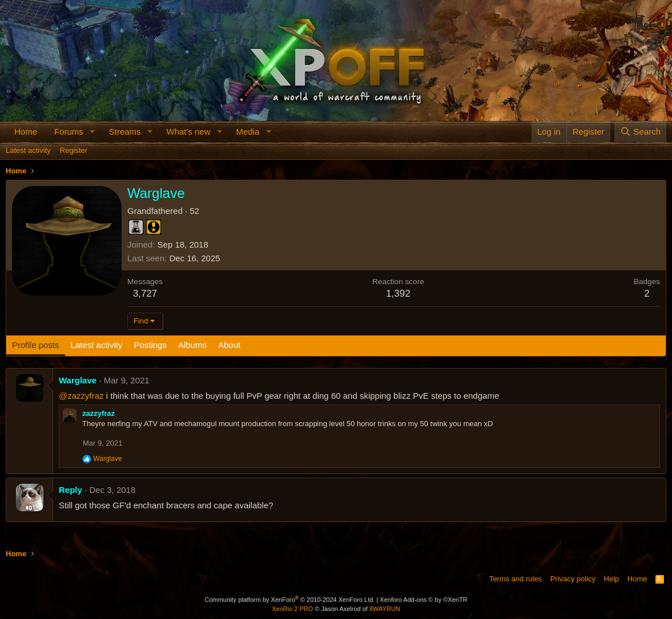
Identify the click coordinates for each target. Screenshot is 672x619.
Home (26, 132)
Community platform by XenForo (289, 600)
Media (248, 132)
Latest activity (28, 150)
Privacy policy (573, 579)
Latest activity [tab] (97, 345)
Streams (125, 132)
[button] (92, 132)
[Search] (640, 132)
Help (612, 579)
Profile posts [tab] (36, 345)
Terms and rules (516, 579)
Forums (69, 132)
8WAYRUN (385, 609)
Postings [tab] (150, 345)
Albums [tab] (192, 345)
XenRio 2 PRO (292, 609)
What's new (188, 132)
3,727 (145, 294)
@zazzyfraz (81, 396)
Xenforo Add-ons (423, 600)
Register (74, 150)
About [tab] (229, 345)
